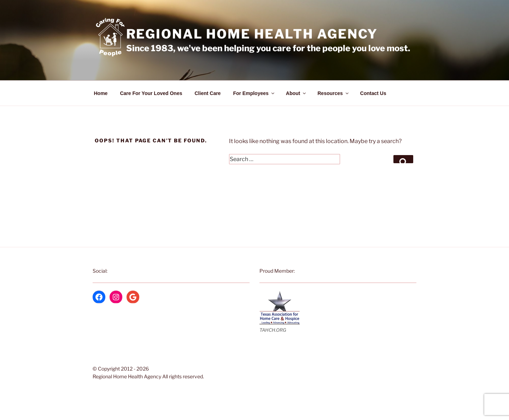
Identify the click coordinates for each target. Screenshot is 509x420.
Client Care (208, 93)
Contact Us (373, 93)
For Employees (254, 93)
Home (101, 93)
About (296, 93)
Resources (334, 93)
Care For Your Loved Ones (151, 93)
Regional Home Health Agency (252, 34)
